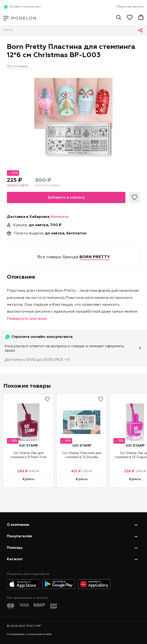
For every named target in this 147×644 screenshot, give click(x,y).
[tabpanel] (73, 116)
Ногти (8, 30)
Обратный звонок (130, 7)
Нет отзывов (17, 66)
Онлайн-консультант (22, 7)
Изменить (60, 217)
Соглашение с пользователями (29, 634)
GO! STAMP (28, 446)
